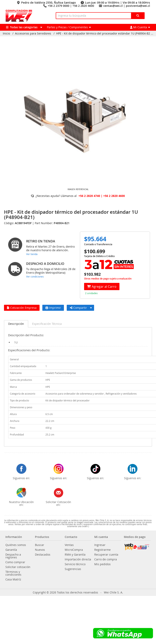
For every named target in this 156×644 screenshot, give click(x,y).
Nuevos (40, 550)
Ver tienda (32, 254)
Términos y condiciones (13, 573)
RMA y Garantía (75, 555)
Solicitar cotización (18, 567)
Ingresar (100, 545)
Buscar (40, 545)
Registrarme (102, 550)
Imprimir (53, 308)
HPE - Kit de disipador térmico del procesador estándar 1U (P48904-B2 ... (105, 33)
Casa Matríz (13, 579)
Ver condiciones (35, 276)
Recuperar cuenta (106, 555)
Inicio (6, 33)
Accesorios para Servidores (33, 33)
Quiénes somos (16, 545)
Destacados (43, 555)
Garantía (11, 550)
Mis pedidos (102, 564)
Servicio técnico (75, 564)
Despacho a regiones (13, 556)
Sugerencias (73, 569)
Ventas (69, 545)
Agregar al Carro (102, 287)
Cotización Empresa (22, 308)
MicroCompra (74, 550)
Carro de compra (106, 559)
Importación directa (78, 559)
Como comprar (15, 562)
